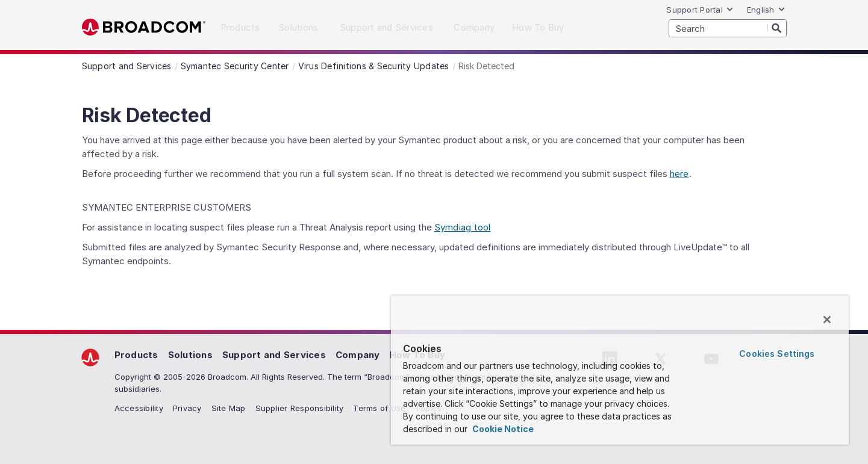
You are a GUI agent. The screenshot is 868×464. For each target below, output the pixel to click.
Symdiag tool (463, 227)
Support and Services (274, 355)
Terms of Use (379, 408)
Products (136, 355)
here (679, 174)
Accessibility (139, 408)
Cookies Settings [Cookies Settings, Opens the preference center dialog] (777, 354)
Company (358, 355)
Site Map (229, 408)
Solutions (190, 355)
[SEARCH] (728, 28)
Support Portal (700, 10)
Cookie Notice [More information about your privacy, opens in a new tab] (502, 429)
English (766, 10)
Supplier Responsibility (300, 408)
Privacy (187, 408)
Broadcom (144, 27)
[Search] (777, 28)
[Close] (827, 320)
